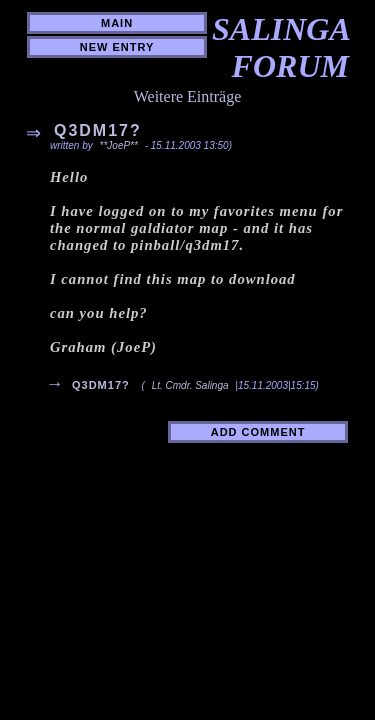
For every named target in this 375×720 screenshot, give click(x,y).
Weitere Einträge (188, 96)
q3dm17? (101, 385)
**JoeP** (120, 145)
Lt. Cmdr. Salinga (190, 385)
